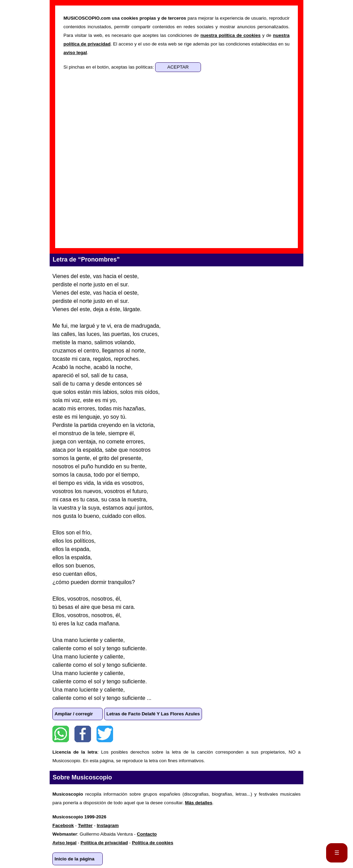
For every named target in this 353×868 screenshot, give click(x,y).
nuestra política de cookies (230, 35)
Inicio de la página (74, 859)
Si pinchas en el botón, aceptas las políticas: (109, 67)
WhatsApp (61, 734)
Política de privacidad (104, 843)
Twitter (105, 734)
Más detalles (199, 803)
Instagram (108, 825)
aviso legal (75, 53)
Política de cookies (153, 843)
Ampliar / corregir (74, 714)
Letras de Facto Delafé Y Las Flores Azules (153, 714)
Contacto (147, 834)
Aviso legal (64, 843)
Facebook (83, 734)
